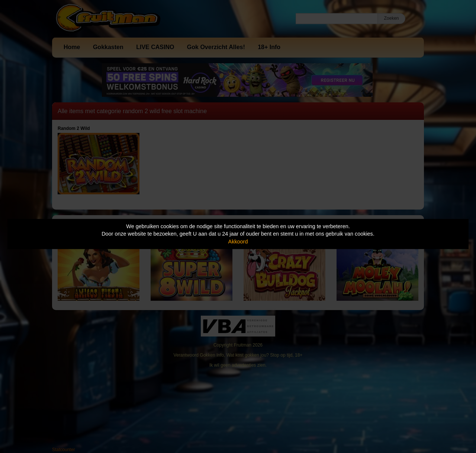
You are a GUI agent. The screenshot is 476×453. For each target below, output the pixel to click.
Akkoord (238, 242)
